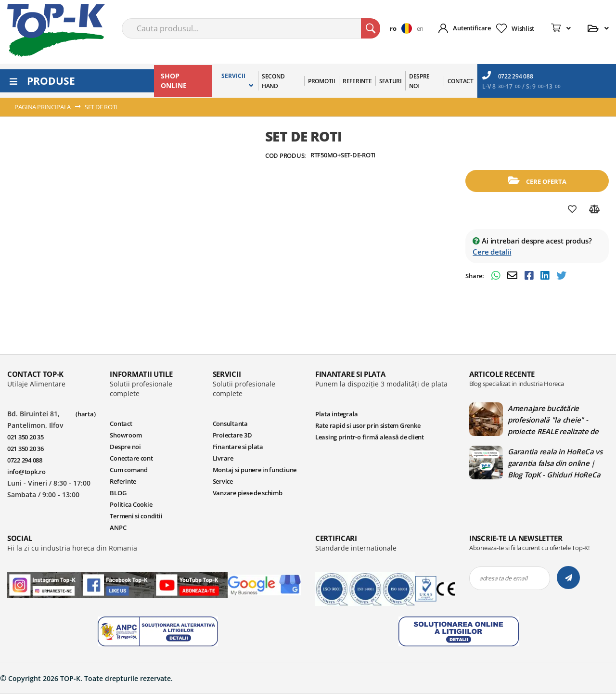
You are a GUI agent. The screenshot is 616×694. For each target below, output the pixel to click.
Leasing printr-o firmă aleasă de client (370, 437)
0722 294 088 (508, 76)
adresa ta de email (503, 578)
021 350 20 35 (26, 437)
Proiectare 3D (232, 435)
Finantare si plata (238, 447)
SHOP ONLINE (174, 81)
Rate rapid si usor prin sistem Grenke (368, 425)
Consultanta (230, 424)
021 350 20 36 (26, 449)
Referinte (123, 481)
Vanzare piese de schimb (248, 493)
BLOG (118, 493)
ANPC (118, 527)
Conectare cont (131, 458)
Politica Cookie (131, 504)
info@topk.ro (26, 472)
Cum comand (128, 470)
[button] (403, 28)
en (420, 28)
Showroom (126, 435)
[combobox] (251, 28)
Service (223, 481)
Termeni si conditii (136, 516)
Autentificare (472, 28)
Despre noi (125, 447)
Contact (121, 424)
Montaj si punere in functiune (255, 470)
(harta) (85, 414)
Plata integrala (337, 414)
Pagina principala (43, 107)
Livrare (223, 458)
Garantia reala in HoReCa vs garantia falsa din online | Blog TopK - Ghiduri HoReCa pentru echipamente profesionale (555, 463)
